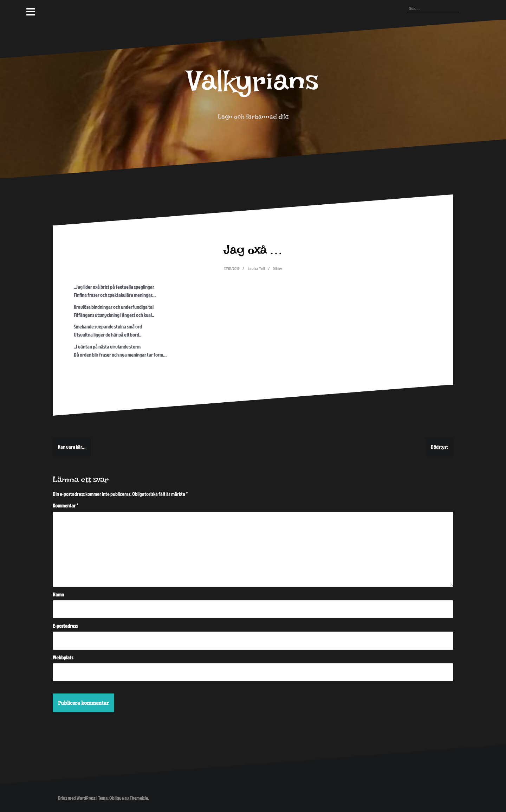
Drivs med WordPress (77, 798)
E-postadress (65, 626)
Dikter (277, 268)
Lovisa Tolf (257, 268)
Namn (58, 594)
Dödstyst (439, 447)
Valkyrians (253, 88)
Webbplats (63, 657)
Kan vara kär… (72, 447)
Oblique (116, 798)
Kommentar (66, 506)
